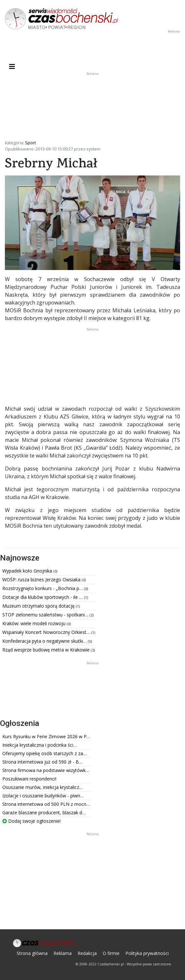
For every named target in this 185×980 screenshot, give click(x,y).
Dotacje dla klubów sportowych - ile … (43, 597)
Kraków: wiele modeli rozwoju (35, 623)
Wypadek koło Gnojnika (28, 571)
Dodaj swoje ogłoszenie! (31, 821)
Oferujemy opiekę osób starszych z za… (44, 753)
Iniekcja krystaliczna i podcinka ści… (40, 745)
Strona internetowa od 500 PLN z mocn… (46, 804)
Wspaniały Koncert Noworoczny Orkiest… (47, 632)
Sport (30, 143)
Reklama (63, 953)
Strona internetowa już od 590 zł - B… (42, 762)
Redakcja (87, 953)
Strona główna (32, 953)
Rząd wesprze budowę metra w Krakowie (47, 650)
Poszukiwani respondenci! (29, 779)
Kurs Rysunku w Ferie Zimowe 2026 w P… (46, 736)
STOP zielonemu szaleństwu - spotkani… (46, 615)
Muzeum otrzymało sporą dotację (39, 606)
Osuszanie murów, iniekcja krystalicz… (43, 787)
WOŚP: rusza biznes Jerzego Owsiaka (42, 580)
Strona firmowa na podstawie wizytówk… (46, 770)
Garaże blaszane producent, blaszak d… (44, 812)
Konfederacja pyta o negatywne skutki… (45, 641)
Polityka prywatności (147, 953)
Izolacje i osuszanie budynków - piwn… (43, 796)
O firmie (111, 953)
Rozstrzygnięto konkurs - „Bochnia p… (43, 588)
